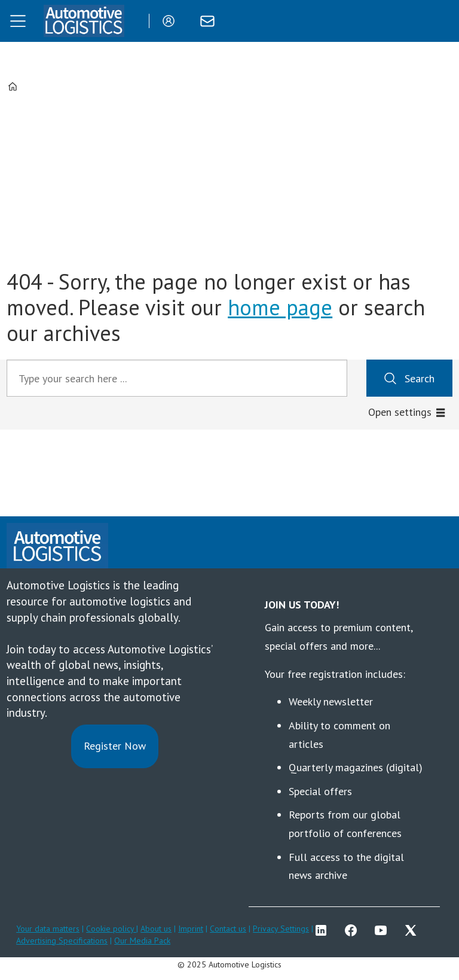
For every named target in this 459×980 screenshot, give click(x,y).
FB (354, 930)
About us (156, 929)
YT (384, 930)
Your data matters (48, 929)
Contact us (228, 929)
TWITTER (414, 930)
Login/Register (172, 21)
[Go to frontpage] (84, 21)
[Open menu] (18, 21)
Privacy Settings (281, 929)
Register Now (115, 746)
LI (324, 930)
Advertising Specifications (62, 941)
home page (280, 307)
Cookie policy (111, 929)
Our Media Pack (142, 941)
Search (420, 378)
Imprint (191, 929)
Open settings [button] (400, 412)
